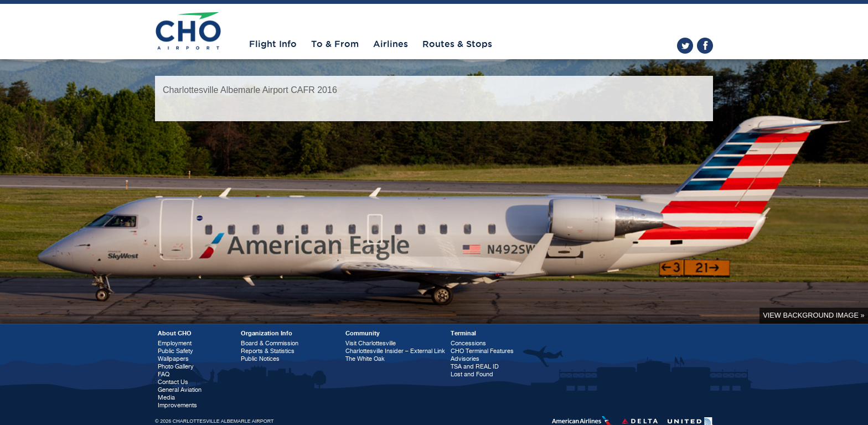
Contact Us (173, 382)
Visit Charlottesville (371, 343)
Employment (175, 343)
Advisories (465, 359)
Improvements (177, 405)
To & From (335, 44)
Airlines (391, 44)
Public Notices (260, 359)
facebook (705, 46)
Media (166, 398)
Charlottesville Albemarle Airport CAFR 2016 (250, 90)
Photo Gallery (176, 367)
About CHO (175, 333)
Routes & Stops (457, 44)
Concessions (468, 343)
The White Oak (365, 359)
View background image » (813, 315)
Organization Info (267, 333)
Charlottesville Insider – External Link (395, 351)
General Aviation (180, 390)
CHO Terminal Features (482, 351)
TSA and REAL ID (475, 367)
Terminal (463, 333)
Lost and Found (472, 374)
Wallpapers (173, 359)
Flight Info (273, 44)
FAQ (164, 374)
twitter (685, 46)
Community (363, 333)
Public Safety (175, 351)
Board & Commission (270, 343)
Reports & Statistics (268, 351)
